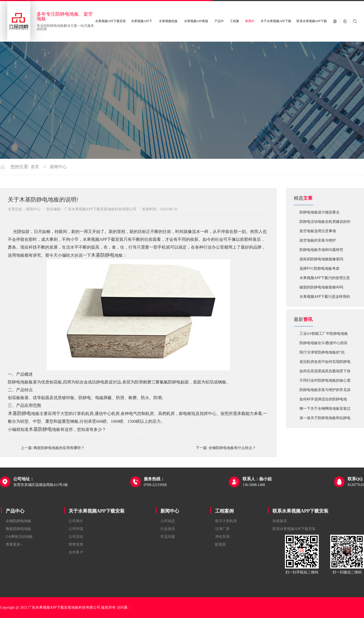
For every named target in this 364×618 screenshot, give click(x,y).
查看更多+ (14, 544)
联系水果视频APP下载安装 (300, 511)
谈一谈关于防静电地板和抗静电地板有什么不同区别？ (325, 419)
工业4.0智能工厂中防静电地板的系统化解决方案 (324, 335)
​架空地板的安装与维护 (318, 240)
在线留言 (280, 521)
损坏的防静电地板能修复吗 (321, 259)
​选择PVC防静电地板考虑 (319, 269)
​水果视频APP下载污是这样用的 (325, 297)
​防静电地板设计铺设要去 (320, 212)
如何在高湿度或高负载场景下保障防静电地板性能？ (325, 373)
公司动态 (168, 521)
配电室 (220, 544)
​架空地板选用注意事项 (318, 231)
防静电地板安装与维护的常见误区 (325, 391)
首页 (35, 167)
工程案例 (224, 511)
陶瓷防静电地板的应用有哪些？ (59, 448)
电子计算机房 (226, 521)
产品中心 (15, 511)
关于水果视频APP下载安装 (97, 511)
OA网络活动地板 (19, 537)
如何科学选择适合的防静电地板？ (323, 401)
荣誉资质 (76, 544)
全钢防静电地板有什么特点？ (232, 448)
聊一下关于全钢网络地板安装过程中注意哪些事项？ (325, 410)
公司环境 (76, 529)
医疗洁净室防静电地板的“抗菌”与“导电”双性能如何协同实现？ (324, 354)
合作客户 (76, 552)
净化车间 (222, 537)
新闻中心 (58, 167)
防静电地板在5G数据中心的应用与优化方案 (324, 344)
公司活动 (76, 537)
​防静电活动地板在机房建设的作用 (325, 223)
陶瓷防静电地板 (18, 529)
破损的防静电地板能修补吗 (321, 287)
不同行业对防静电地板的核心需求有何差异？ (325, 382)
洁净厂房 (222, 529)
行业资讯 (168, 529)
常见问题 (168, 537)
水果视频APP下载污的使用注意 (325, 278)
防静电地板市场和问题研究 (321, 250)
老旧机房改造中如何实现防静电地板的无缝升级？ (325, 363)
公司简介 (76, 521)
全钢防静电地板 (18, 521)
